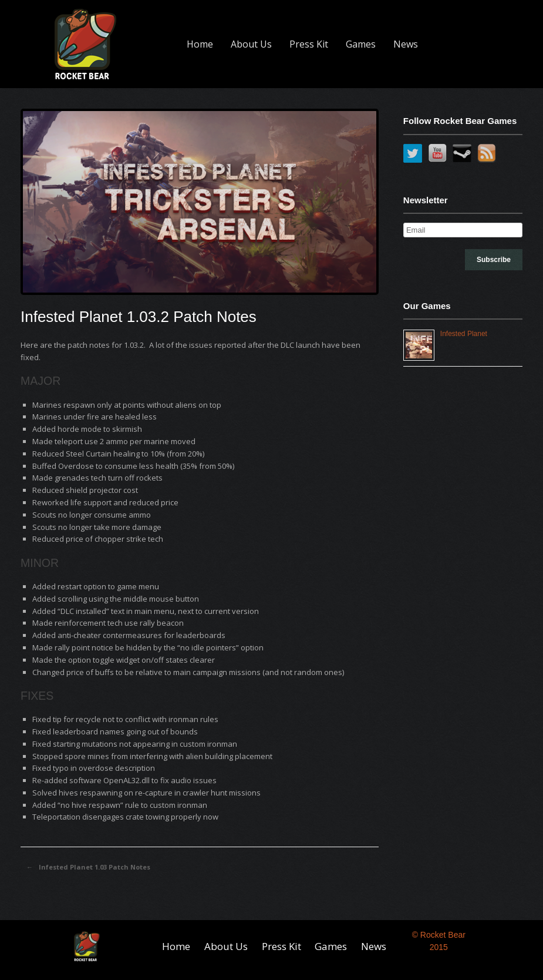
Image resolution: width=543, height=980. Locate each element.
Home (200, 44)
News (406, 44)
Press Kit (309, 44)
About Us (251, 44)
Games (361, 44)
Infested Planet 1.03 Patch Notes (88, 867)
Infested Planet (464, 334)
